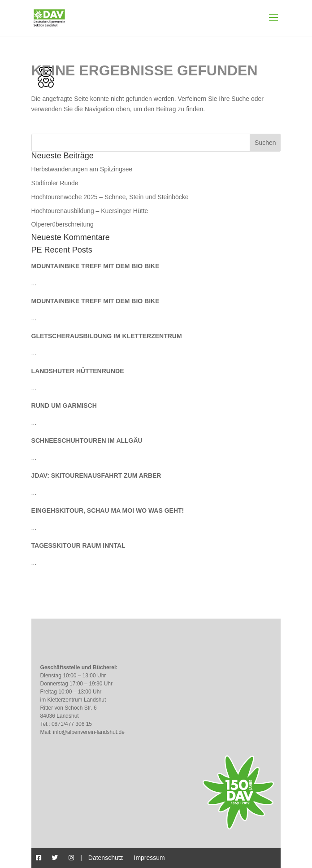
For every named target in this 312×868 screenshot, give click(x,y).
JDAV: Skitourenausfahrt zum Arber (96, 475)
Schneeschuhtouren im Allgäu (87, 441)
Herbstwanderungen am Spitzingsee (82, 169)
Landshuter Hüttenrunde (78, 371)
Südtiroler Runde (55, 183)
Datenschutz (106, 858)
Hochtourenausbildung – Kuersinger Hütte (90, 211)
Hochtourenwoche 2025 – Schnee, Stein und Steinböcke (110, 197)
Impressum (149, 858)
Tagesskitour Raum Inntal (78, 545)
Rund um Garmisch (64, 406)
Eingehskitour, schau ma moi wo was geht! (108, 510)
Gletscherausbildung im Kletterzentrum (107, 336)
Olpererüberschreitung (63, 224)
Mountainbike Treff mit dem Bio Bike (95, 266)
